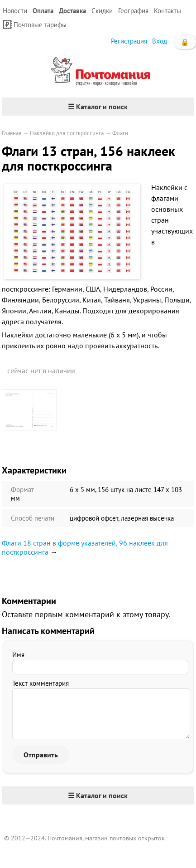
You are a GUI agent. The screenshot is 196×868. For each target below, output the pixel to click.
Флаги (120, 133)
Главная (12, 133)
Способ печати (33, 518)
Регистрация (129, 41)
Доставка (72, 11)
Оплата (43, 11)
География (133, 11)
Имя (18, 655)
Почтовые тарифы (35, 24)
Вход (160, 41)
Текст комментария (41, 683)
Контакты (167, 11)
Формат (22, 490)
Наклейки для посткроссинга (67, 133)
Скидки (102, 11)
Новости (15, 11)
